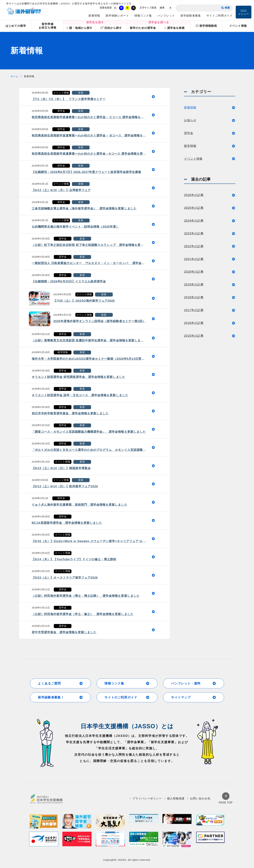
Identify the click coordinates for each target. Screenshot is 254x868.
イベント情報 (238, 26)
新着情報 (94, 16)
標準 (162, 8)
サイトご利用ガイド (219, 16)
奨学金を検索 (174, 28)
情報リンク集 (143, 16)
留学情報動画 (206, 26)
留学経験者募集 (191, 16)
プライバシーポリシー (146, 799)
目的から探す (111, 28)
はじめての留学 (16, 26)
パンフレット (166, 16)
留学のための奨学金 (143, 28)
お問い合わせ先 (199, 799)
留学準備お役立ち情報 (47, 26)
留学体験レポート (117, 16)
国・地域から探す (79, 28)
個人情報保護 (175, 799)
